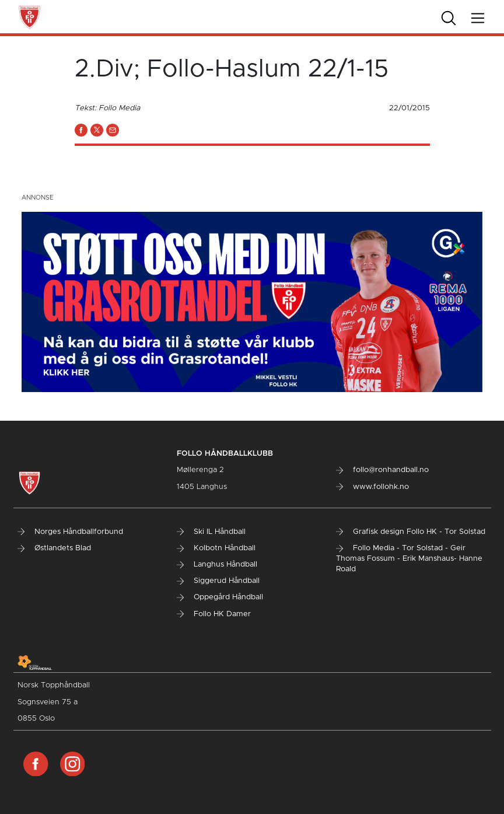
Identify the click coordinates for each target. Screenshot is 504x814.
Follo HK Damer (214, 614)
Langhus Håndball (217, 565)
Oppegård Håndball (220, 597)
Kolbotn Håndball (216, 548)
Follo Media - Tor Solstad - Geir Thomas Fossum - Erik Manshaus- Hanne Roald (409, 559)
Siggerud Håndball (218, 581)
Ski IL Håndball (211, 532)
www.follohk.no (372, 487)
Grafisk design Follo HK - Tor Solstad (411, 532)
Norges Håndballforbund (70, 532)
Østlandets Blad (54, 548)
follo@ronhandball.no (382, 470)
